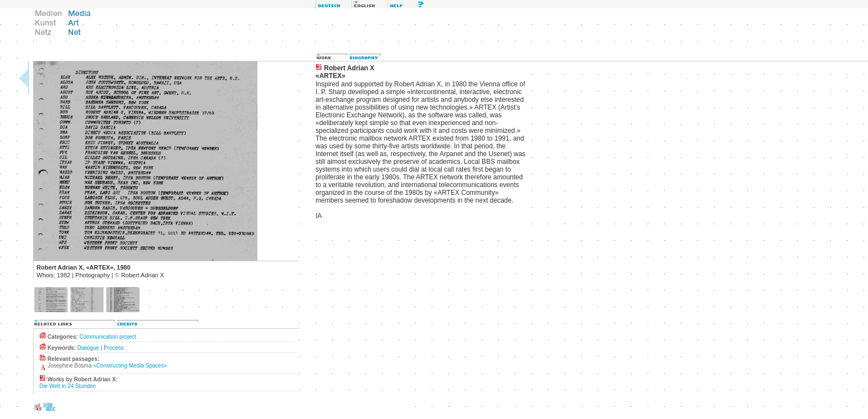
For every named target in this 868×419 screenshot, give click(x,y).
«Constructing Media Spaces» (130, 366)
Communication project (108, 337)
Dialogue (88, 348)
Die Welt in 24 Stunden (68, 386)
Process (113, 348)
